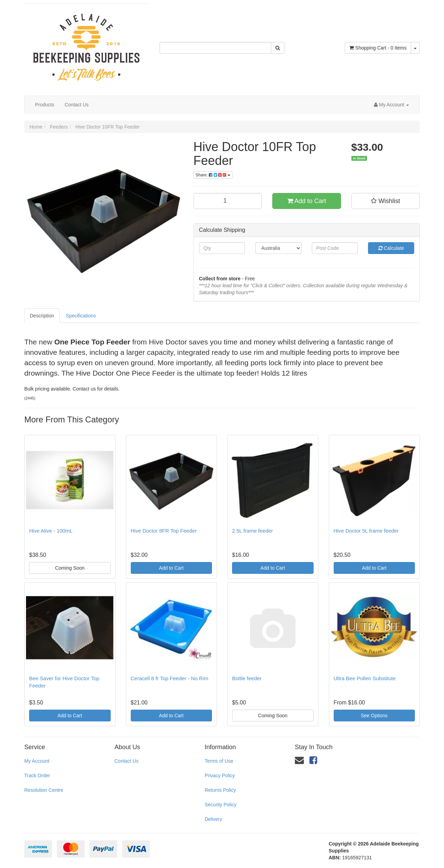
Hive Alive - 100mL (51, 531)
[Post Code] (335, 248)
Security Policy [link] (221, 805)
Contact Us (76, 105)
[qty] (228, 201)
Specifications (81, 316)
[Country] (278, 248)
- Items (378, 48)
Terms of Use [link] (219, 761)
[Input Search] (215, 48)
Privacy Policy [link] (220, 775)
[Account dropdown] (391, 105)
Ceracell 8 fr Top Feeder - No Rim (170, 678)
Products (45, 105)
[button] (386, 201)
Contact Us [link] (126, 761)
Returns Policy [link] (220, 790)
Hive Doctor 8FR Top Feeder (164, 531)
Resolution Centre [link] (44, 790)
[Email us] (299, 760)
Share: (213, 175)
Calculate (391, 248)
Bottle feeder (247, 678)
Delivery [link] (214, 819)
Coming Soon (70, 568)
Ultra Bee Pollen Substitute (365, 678)
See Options (374, 716)
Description (42, 316)
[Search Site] (278, 48)
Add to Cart (307, 201)
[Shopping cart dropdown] (415, 48)
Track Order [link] (37, 775)
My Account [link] (37, 761)
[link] (313, 760)
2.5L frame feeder (253, 531)
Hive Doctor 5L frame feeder (366, 531)
